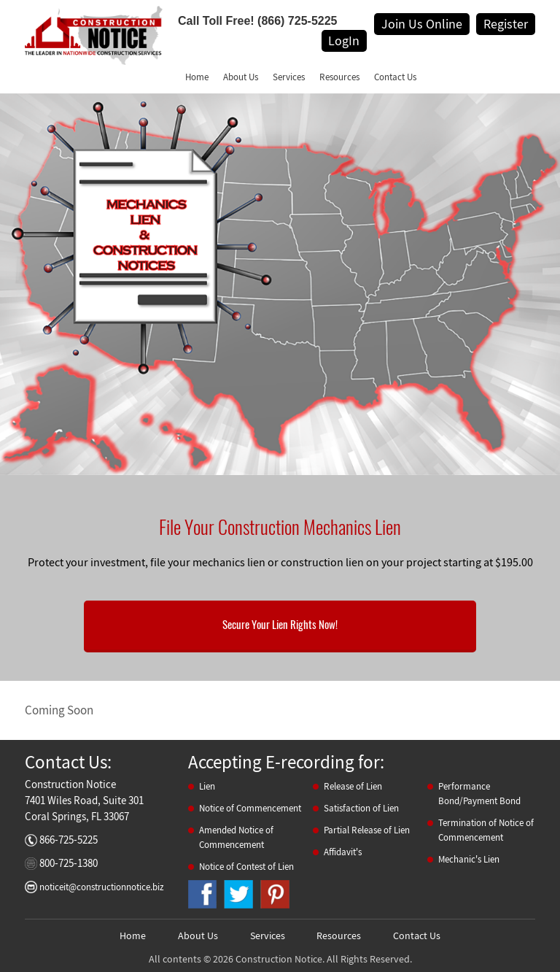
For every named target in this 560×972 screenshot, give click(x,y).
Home (197, 77)
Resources (339, 77)
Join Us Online (422, 24)
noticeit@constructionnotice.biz (102, 887)
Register (506, 24)
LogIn (344, 40)
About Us (241, 77)
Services (289, 77)
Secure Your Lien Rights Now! (280, 625)
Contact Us (395, 77)
